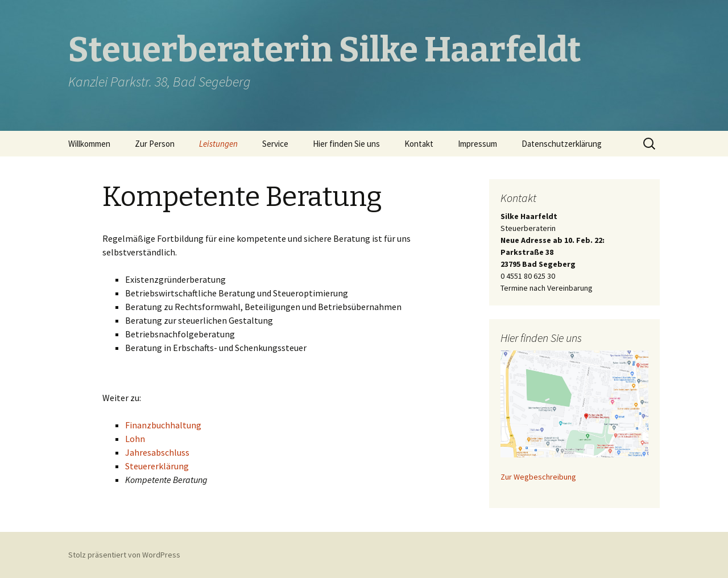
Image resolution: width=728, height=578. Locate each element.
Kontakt (419, 144)
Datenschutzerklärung (562, 144)
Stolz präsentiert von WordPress (124, 555)
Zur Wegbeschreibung (538, 477)
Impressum (477, 144)
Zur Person (155, 144)
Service (275, 144)
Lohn (135, 439)
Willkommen (89, 144)
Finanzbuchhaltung (163, 425)
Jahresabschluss (157, 452)
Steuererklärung (157, 466)
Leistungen (218, 144)
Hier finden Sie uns (346, 144)
